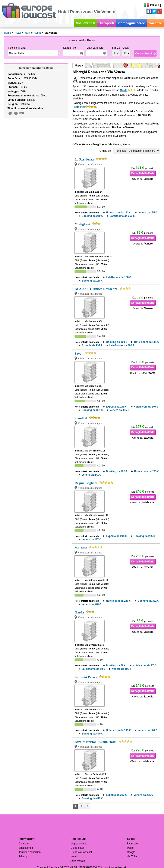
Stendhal (81, 418)
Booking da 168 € (92, 281)
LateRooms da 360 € (122, 216)
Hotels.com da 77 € (144, 666)
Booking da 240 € (92, 216)
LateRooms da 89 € (93, 669)
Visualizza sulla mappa (90, 164)
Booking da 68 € (116, 666)
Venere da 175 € (147, 213)
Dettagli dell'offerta (143, 173)
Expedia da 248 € (116, 536)
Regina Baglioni (86, 483)
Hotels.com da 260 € (118, 601)
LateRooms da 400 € (122, 345)
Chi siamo (24, 844)
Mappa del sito (79, 844)
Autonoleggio (78, 861)
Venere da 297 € (91, 540)
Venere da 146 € (147, 730)
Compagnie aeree (132, 23)
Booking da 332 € (148, 601)
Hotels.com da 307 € (146, 407)
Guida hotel (77, 848)
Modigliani (82, 224)
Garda (124, 90)
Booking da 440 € (92, 734)
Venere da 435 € (119, 410)
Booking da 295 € (144, 536)
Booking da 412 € (92, 798)
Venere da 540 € (91, 604)
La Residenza (84, 159)
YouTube (132, 856)
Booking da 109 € (116, 342)
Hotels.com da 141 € (118, 213)
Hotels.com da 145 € (118, 730)
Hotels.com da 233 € (146, 471)
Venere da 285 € (143, 795)
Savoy (79, 353)
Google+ (132, 852)
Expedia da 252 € (116, 795)
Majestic (81, 548)
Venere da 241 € (91, 475)
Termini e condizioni (30, 852)
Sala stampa (26, 848)
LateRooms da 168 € (118, 277)
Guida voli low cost (81, 852)
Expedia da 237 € (92, 345)
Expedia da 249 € (116, 407)
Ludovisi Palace (86, 677)
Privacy (23, 856)
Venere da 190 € (122, 669)
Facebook (133, 844)
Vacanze (156, 23)
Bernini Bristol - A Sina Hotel (95, 742)
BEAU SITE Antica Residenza (96, 289)
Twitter (131, 848)
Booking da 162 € (116, 471)
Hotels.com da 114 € (146, 342)
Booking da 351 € (92, 410)
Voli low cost (86, 23)
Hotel (73, 856)
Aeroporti (107, 23)
